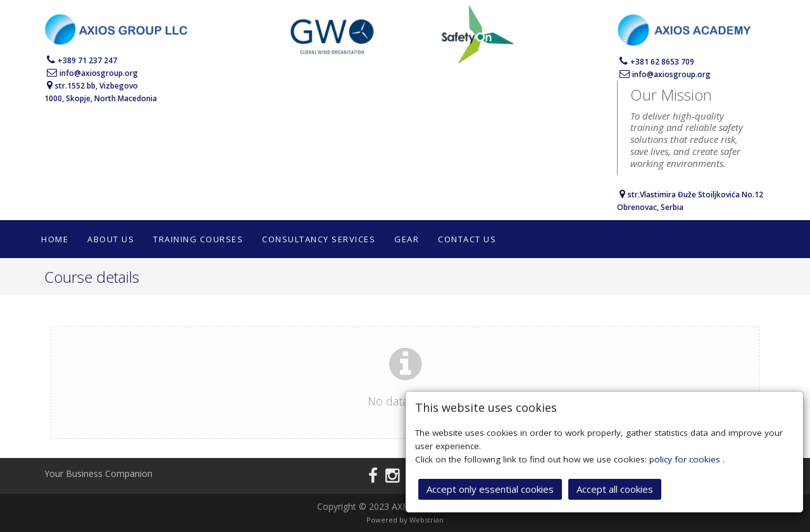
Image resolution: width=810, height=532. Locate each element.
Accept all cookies (615, 488)
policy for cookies (686, 459)
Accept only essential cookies (490, 488)
